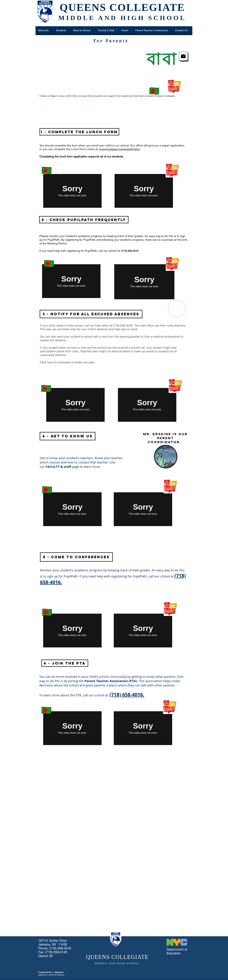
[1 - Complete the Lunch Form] (79, 132)
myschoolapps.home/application (120, 149)
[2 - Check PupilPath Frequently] (84, 220)
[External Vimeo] (72, 191)
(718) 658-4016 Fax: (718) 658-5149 (55, 950)
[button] (62, 30)
